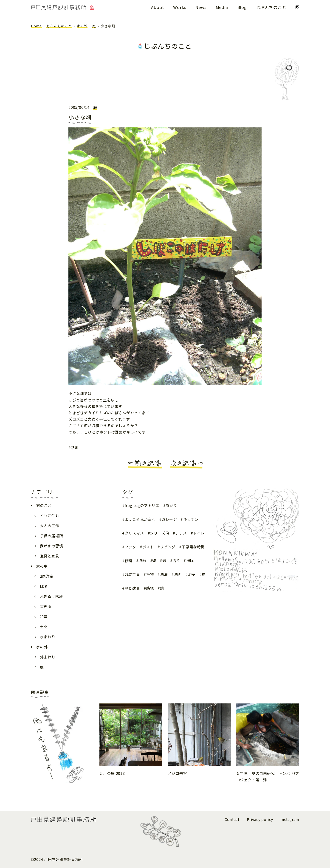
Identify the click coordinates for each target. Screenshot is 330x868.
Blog (242, 7)
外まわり (48, 657)
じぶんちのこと (271, 7)
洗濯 (164, 574)
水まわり (48, 637)
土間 (44, 627)
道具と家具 (50, 556)
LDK (44, 586)
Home (36, 26)
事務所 (46, 606)
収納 (142, 560)
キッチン (191, 519)
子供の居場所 (52, 536)
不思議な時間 (193, 547)
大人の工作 (50, 526)
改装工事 (132, 574)
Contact (232, 819)
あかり (171, 505)
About (158, 7)
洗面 (178, 574)
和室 (44, 616)
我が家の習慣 (52, 546)
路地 (75, 448)
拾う (176, 560)
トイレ (199, 533)
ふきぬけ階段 (52, 596)
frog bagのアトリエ (142, 505)
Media (222, 7)
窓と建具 (132, 588)
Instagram (290, 819)
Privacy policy (260, 819)
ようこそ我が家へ (140, 519)
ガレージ (169, 519)
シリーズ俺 (159, 533)
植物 (150, 574)
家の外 (82, 26)
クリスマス (134, 533)
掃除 (190, 560)
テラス (181, 533)
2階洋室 (47, 576)
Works (180, 7)
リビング (168, 547)
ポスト (148, 547)
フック (130, 547)
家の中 (42, 566)
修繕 (129, 560)
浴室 (192, 574)
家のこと (44, 505)
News (201, 7)
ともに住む (50, 515)
